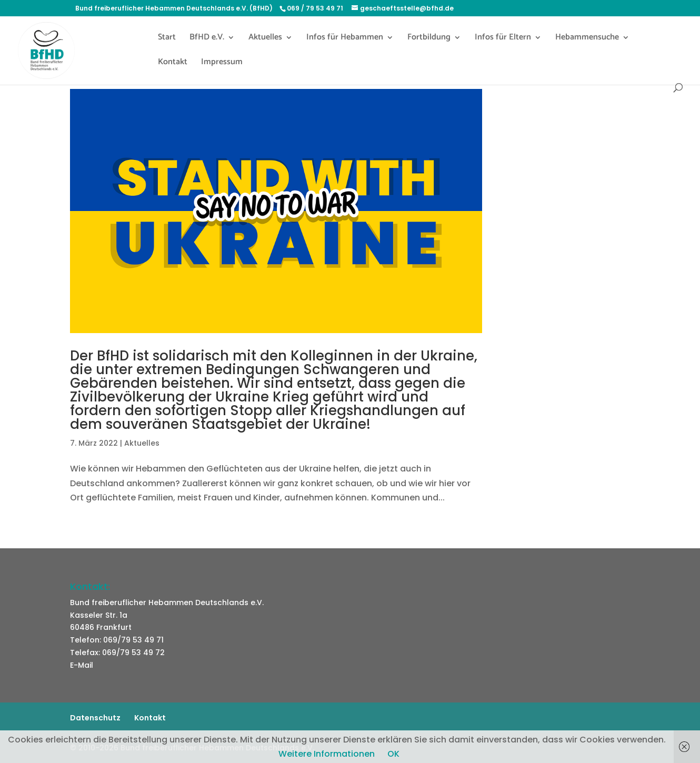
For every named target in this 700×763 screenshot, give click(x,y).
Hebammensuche (587, 39)
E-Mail (82, 665)
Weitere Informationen (327, 754)
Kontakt (173, 64)
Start (167, 39)
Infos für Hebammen (345, 39)
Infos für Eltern (503, 39)
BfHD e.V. (207, 39)
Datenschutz (95, 718)
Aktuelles (265, 39)
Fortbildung (429, 39)
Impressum (222, 64)
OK (393, 754)
